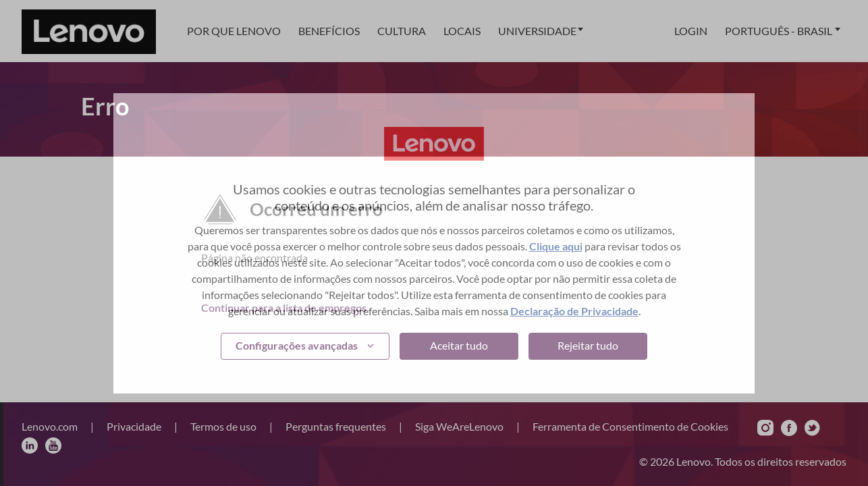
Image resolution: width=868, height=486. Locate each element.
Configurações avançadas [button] (297, 345)
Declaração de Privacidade (574, 311)
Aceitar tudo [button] (459, 345)
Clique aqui (556, 246)
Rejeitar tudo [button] (588, 345)
